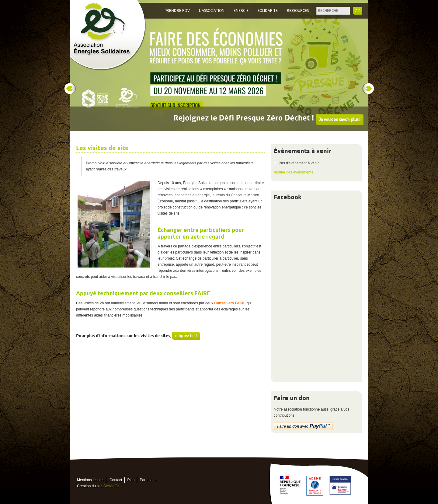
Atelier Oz (111, 486)
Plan (131, 480)
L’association (212, 11)
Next (368, 89)
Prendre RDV (177, 11)
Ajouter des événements (293, 172)
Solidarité (268, 11)
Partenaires (149, 480)
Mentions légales (91, 480)
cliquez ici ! (186, 336)
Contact (116, 480)
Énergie (241, 11)
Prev (70, 89)
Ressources (298, 11)
